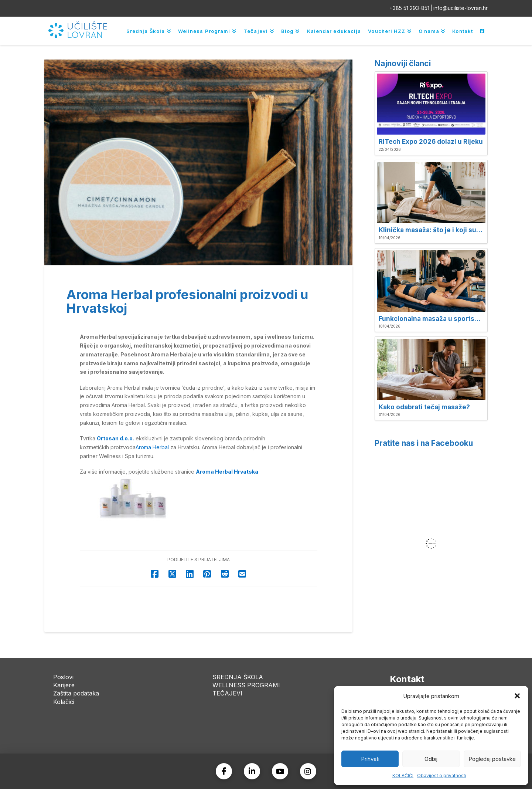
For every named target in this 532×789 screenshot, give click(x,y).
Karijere (64, 685)
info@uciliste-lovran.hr (461, 8)
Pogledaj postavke (492, 759)
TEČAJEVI (227, 693)
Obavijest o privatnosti (442, 776)
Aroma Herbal (152, 447)
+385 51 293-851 (409, 8)
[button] (517, 696)
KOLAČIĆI (403, 776)
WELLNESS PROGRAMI (246, 685)
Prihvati (370, 759)
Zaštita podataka (76, 693)
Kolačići (64, 702)
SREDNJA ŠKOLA (238, 677)
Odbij (431, 759)
